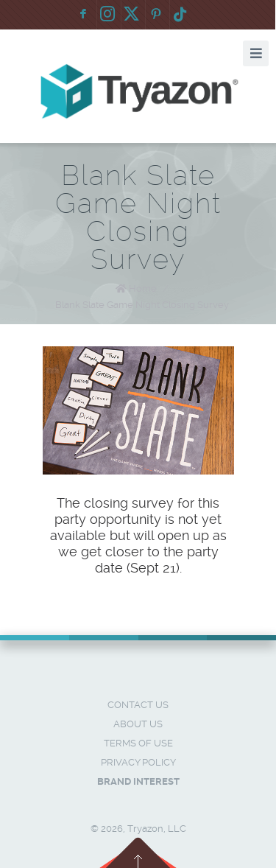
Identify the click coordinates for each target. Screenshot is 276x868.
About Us (138, 724)
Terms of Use (138, 743)
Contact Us (138, 705)
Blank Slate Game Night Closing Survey (142, 305)
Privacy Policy (138, 762)
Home (143, 288)
